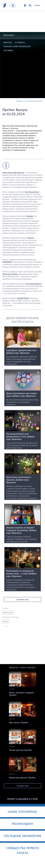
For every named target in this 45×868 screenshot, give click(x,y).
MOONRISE (7, 262)
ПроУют (9, 35)
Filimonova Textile (10, 274)
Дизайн (6, 621)
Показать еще (23, 599)
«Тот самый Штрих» (33, 284)
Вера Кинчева (8, 613)
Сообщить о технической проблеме (29, 101)
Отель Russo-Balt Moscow (13, 173)
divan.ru (31, 238)
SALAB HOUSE (23, 298)
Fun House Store (32, 192)
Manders (30, 216)
